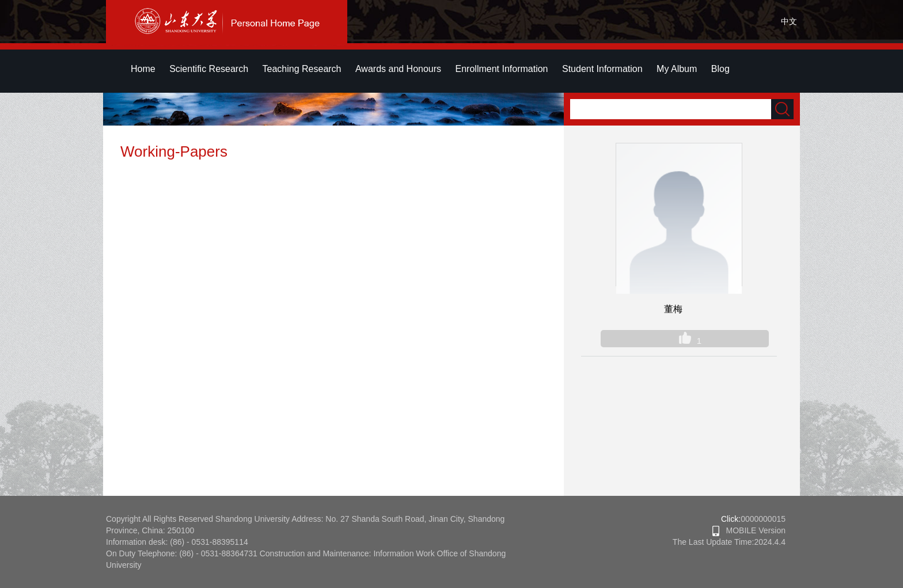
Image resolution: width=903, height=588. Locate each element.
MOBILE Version (749, 530)
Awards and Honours (398, 69)
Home (143, 69)
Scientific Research (209, 69)
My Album (677, 69)
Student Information (602, 69)
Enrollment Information (502, 69)
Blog (720, 69)
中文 (789, 21)
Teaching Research (302, 69)
